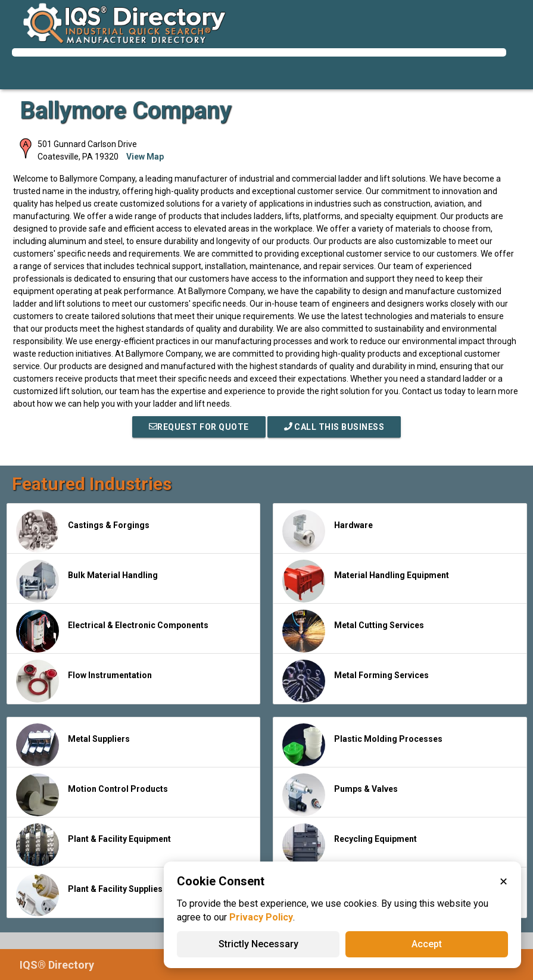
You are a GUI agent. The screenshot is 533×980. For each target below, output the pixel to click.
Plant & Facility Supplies (89, 895)
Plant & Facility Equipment (93, 845)
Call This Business (334, 427)
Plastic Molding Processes (362, 745)
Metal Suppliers (73, 745)
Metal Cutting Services (353, 631)
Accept (427, 944)
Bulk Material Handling (87, 581)
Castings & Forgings (83, 531)
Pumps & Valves (340, 795)
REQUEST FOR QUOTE (199, 427)
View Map (145, 157)
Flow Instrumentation (84, 681)
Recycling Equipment (350, 845)
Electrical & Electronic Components (112, 631)
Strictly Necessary (258, 944)
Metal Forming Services (356, 681)
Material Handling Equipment (366, 581)
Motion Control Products (92, 795)
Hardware (328, 531)
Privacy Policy (261, 917)
